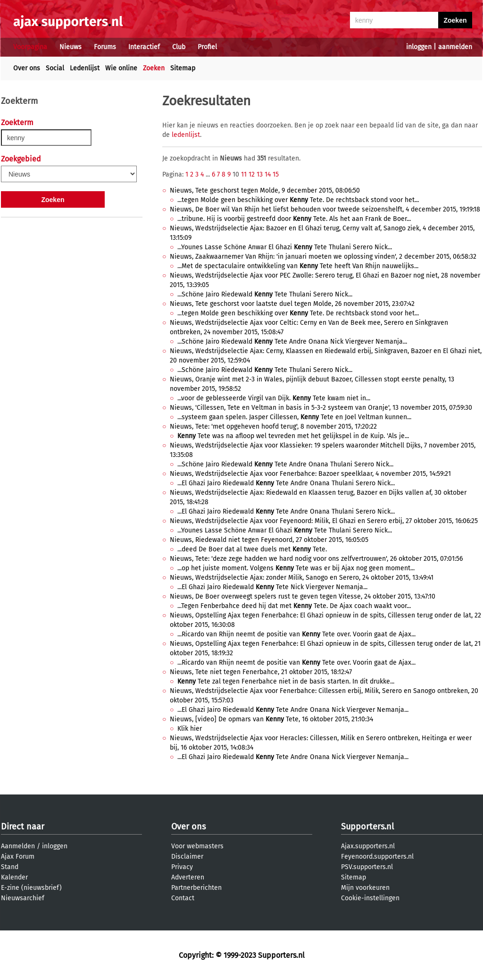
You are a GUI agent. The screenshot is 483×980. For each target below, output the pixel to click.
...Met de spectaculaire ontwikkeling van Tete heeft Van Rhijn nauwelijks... (298, 266)
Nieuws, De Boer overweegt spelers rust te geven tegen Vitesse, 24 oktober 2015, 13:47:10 (303, 596)
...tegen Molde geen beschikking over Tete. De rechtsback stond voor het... (298, 200)
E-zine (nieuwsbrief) (31, 888)
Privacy (182, 867)
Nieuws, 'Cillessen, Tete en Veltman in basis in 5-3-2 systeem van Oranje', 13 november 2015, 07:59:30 (321, 408)
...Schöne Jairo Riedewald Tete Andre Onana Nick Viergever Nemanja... (292, 342)
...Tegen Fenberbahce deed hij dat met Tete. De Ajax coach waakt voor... (294, 606)
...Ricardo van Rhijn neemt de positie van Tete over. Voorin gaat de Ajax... (296, 634)
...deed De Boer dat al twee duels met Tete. (252, 549)
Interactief (144, 47)
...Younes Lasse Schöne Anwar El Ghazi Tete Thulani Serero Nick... (285, 247)
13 (260, 174)
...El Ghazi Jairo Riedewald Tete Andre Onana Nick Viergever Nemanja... (293, 710)
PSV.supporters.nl (367, 867)
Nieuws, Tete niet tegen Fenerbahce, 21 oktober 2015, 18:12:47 (261, 672)
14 (268, 174)
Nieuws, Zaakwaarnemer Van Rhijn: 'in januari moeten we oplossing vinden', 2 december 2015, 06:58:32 (323, 257)
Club (179, 47)
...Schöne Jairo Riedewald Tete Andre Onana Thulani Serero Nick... (285, 464)
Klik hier (190, 729)
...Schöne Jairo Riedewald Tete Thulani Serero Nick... (265, 294)
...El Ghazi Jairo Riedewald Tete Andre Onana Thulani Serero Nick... (286, 483)
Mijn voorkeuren (365, 888)
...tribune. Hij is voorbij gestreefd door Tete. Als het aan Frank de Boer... (294, 219)
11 (244, 174)
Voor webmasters (197, 846)
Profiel (207, 47)
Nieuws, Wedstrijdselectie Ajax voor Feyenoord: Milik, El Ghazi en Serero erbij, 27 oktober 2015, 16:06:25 (324, 521)
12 (252, 174)
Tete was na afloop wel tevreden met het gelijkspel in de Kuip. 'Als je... (293, 436)
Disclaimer (187, 857)
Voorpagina (30, 47)
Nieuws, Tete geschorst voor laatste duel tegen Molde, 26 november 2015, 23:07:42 (292, 304)
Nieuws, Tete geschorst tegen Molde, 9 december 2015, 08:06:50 (265, 190)
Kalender (14, 877)
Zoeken (154, 68)
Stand (10, 867)
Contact (183, 898)
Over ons (27, 68)
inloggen (419, 47)
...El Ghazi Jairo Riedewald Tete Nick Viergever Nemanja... (272, 587)
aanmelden (455, 47)
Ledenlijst (85, 68)
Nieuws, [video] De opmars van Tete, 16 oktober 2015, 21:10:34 (271, 719)
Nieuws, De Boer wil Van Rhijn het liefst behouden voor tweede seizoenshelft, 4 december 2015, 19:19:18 (325, 209)
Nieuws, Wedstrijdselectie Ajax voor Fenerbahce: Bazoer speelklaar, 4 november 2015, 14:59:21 (310, 474)
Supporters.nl (367, 827)
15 (276, 174)
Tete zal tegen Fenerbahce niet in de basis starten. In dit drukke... (286, 681)
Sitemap (183, 68)
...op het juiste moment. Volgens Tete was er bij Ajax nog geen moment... (296, 568)
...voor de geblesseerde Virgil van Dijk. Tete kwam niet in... (274, 398)
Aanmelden (18, 846)
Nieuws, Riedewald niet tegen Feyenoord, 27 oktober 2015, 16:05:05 (269, 540)
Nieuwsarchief (23, 898)
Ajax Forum (18, 857)
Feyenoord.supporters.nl (377, 857)
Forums (105, 47)
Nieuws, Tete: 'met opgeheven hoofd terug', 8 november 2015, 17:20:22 (273, 427)
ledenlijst (186, 135)
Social (55, 68)
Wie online (121, 68)
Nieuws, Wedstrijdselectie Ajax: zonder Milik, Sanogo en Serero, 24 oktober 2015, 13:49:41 (302, 578)
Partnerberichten (196, 888)
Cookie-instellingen (370, 898)
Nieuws (71, 47)
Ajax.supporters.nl (368, 846)
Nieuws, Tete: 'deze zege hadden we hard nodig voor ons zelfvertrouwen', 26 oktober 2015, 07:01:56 (316, 559)
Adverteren (188, 877)
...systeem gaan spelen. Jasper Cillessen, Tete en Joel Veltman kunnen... (294, 417)
